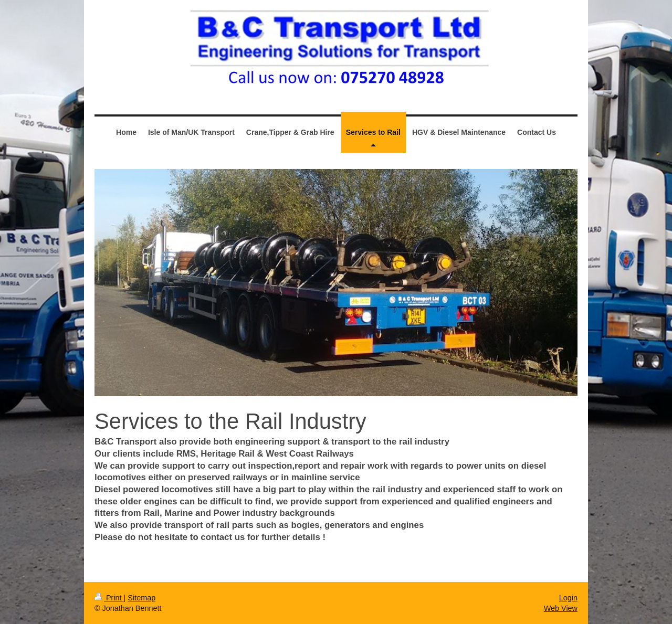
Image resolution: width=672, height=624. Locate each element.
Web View (561, 608)
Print (109, 598)
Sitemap (141, 598)
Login (568, 598)
